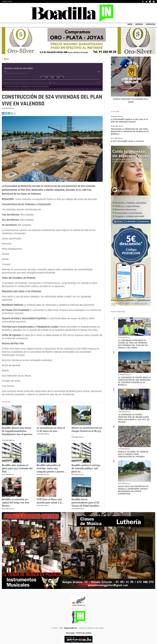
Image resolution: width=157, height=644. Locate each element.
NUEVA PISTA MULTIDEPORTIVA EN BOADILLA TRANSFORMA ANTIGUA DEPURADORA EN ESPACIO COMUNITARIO (133, 490)
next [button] (62, 78)
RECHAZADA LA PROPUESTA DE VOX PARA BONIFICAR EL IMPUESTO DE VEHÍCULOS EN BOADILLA (130, 132)
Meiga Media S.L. (71, 628)
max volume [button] (99, 72)
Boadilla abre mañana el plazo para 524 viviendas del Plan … (17, 468)
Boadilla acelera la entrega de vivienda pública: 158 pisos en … (86, 468)
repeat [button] (50, 83)
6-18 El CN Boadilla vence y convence (127, 141)
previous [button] (43, 78)
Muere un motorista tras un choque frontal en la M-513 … (87, 431)
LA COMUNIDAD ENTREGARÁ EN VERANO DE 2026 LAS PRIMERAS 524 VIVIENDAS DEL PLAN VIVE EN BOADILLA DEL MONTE (133, 344)
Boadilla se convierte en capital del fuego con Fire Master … (16, 503)
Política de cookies (84, 633)
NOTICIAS (139, 24)
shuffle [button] (54, 83)
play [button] (49, 78)
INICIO (130, 24)
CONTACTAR (150, 24)
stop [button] (55, 78)
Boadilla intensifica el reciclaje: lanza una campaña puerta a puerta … (52, 468)
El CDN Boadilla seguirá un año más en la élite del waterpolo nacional (129, 121)
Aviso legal (70, 633)
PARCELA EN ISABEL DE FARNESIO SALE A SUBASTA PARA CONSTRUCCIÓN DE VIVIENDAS (133, 454)
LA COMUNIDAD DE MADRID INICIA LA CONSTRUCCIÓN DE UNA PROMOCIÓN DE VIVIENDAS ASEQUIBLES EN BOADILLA (134, 381)
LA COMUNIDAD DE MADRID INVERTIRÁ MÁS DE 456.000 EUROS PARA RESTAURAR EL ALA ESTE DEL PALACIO (134, 418)
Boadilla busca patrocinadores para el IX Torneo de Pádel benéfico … (87, 503)
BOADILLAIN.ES (7, 2)
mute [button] (5, 72)
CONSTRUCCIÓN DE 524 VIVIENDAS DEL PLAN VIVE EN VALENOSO (27, 87)
